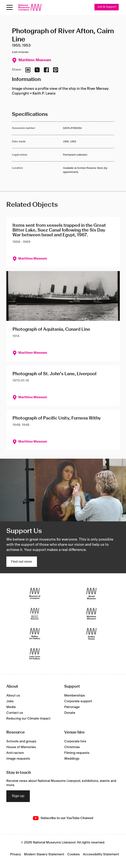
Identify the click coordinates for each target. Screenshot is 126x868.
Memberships (75, 696)
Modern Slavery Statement (44, 854)
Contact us (15, 713)
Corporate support (78, 701)
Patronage (72, 707)
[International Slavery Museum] (35, 614)
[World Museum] (91, 594)
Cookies (74, 854)
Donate (70, 713)
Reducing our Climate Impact (28, 719)
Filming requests (77, 753)
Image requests (18, 759)
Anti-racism (15, 753)
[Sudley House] (91, 634)
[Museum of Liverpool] (35, 594)
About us (13, 696)
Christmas (72, 747)
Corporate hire (75, 741)
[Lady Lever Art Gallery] (35, 654)
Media (11, 707)
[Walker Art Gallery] (35, 634)
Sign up (18, 796)
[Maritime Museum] (91, 614)
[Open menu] (10, 7)
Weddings (72, 759)
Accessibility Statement (101, 854)
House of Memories (21, 747)
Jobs (10, 701)
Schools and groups (21, 741)
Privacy (16, 854)
